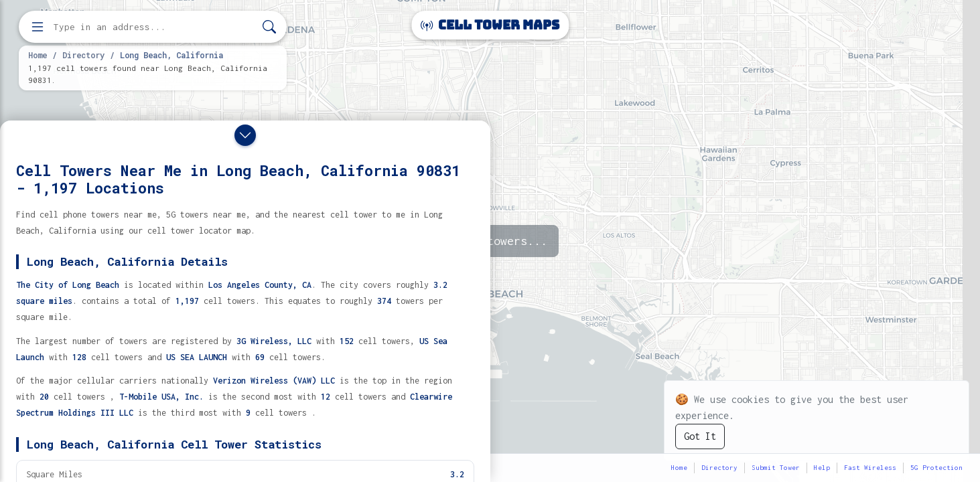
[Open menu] (38, 27)
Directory (83, 55)
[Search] (269, 27)
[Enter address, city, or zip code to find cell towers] (154, 27)
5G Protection (936, 468)
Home (38, 55)
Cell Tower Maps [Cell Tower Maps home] (490, 25)
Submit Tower (776, 468)
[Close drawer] (245, 135)
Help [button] (822, 468)
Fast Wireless (870, 468)
